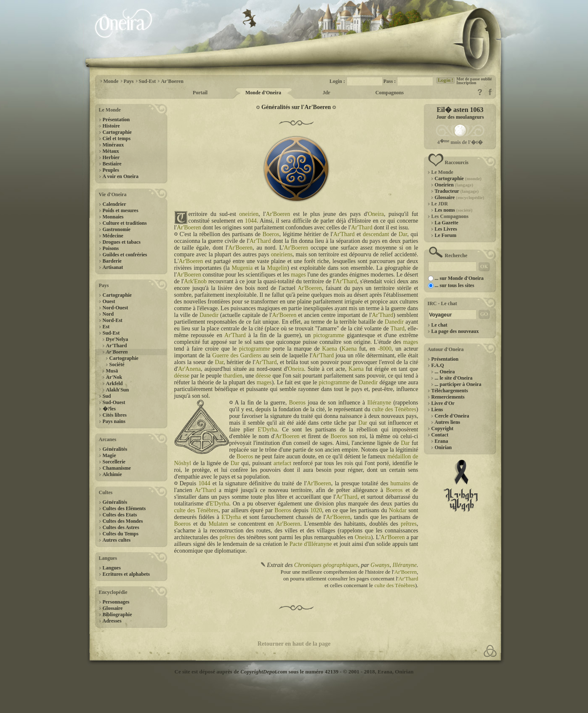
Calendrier (114, 204)
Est (106, 327)
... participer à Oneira (458, 384)
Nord (108, 314)
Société (117, 364)
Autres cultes (117, 540)
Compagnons (390, 93)
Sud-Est (111, 333)
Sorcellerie (114, 462)
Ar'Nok (114, 377)
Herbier (111, 157)
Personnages (116, 602)
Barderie (112, 261)
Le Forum (446, 235)
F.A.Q (438, 365)
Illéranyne (379, 403)
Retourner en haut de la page (294, 644)
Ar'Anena (189, 369)
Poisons (111, 248)
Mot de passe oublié (474, 79)
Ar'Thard (117, 346)
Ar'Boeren (172, 81)
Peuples (111, 170)
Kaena (330, 349)
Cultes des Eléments (124, 508)
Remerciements (448, 397)
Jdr (327, 93)
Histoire (111, 126)
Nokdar (398, 510)
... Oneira (445, 372)
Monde (111, 81)
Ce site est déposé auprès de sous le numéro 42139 (257, 672)
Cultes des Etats (120, 515)
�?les (109, 409)
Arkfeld (114, 383)
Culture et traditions (125, 223)
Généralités (115, 449)
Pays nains (114, 421)
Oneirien (454, 185)
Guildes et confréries (125, 255)
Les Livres (446, 229)
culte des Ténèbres (394, 409)
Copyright (443, 428)
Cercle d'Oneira (452, 416)
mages (298, 275)
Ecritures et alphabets (126, 574)
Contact (440, 435)
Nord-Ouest (116, 308)
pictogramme (329, 335)
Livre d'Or (443, 403)
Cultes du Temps (121, 534)
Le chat (439, 325)
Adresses (112, 621)
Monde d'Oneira (263, 93)
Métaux (111, 151)
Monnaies (113, 217)
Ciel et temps (117, 138)
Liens (437, 410)
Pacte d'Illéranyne (311, 544)
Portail (200, 93)
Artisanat (113, 267)
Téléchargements (450, 391)
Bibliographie (117, 615)
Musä (112, 371)
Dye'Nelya (117, 339)
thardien (233, 376)
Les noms (454, 210)
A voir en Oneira (121, 176)
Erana (442, 441)
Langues (112, 568)
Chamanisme (117, 468)
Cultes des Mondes (123, 521)
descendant (376, 234)
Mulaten (218, 524)
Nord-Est (113, 320)
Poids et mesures (121, 210)
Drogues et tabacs (122, 242)
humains (400, 483)
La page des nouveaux (455, 331)
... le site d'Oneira (454, 378)
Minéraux (113, 145)
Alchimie (112, 474)
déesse (182, 376)
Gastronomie (117, 229)
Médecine (113, 236)
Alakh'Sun (118, 390)
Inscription (466, 83)
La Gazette (447, 223)
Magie (109, 455)
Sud (107, 396)
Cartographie (117, 132)
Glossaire (113, 608)
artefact (282, 463)
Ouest (109, 301)
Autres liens (448, 422)
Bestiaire (112, 164)
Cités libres (115, 415)
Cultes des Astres (121, 527)
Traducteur (457, 191)
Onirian (443, 447)
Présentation (116, 120)
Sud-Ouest (114, 402)
